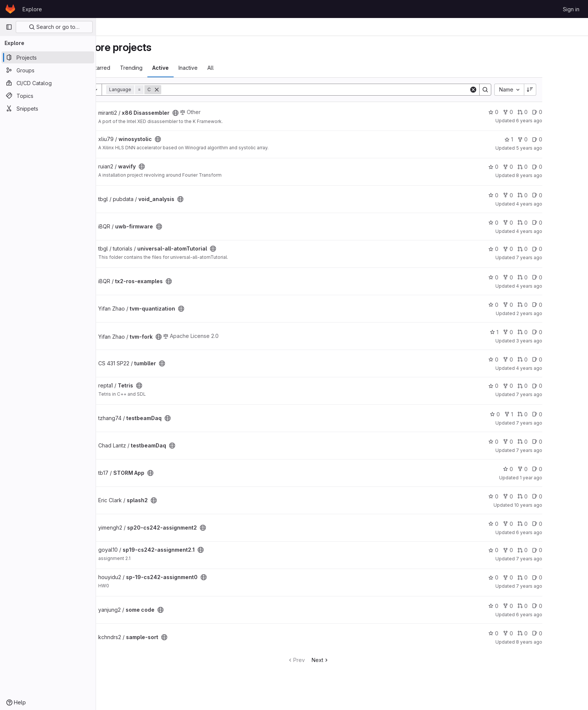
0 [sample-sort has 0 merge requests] (556, 633)
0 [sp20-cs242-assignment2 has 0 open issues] (571, 524)
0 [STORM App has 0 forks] (556, 469)
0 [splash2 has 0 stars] (527, 496)
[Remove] (190, 90)
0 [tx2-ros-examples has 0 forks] (542, 277)
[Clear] (507, 90)
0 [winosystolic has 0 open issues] (571, 139)
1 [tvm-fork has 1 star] (528, 332)
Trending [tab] (165, 68)
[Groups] (48, 70)
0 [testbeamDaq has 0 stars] (529, 414)
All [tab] (244, 68)
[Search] (349, 90)
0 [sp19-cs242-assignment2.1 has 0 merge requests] (556, 550)
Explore (32, 9)
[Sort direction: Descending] (564, 90)
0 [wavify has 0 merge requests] (556, 167)
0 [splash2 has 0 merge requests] (556, 496)
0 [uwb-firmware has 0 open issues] (571, 223)
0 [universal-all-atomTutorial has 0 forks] (542, 249)
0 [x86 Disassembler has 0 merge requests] (556, 112)
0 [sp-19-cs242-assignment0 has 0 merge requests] (556, 577)
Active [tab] (194, 68)
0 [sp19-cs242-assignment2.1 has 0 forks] (542, 550)
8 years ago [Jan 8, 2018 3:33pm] (563, 175)
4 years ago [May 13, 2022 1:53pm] (563, 368)
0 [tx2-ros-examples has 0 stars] (527, 277)
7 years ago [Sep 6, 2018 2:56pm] (563, 394)
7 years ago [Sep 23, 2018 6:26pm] (563, 257)
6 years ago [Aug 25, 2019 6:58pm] (563, 121)
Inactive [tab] (222, 68)
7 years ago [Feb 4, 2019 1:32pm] (563, 586)
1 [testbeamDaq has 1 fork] (542, 414)
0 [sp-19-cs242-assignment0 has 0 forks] (542, 577)
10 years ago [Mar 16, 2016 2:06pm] (562, 505)
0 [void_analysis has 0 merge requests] (556, 195)
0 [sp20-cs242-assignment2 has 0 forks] (542, 524)
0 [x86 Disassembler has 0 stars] (527, 112)
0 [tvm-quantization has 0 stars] (527, 305)
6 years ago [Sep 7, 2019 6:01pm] (563, 615)
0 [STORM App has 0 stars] (542, 469)
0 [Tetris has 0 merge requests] (556, 386)
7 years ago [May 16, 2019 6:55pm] (563, 559)
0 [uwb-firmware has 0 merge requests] (556, 223)
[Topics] (48, 96)
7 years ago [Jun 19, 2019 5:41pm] (563, 450)
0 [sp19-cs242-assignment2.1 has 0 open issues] (571, 550)
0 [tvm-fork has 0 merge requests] (556, 332)
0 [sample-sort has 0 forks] (542, 633)
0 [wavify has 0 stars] (527, 167)
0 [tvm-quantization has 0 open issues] (571, 305)
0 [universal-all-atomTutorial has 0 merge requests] (556, 249)
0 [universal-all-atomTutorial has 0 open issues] (571, 249)
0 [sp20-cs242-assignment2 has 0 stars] (527, 524)
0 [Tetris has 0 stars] (527, 386)
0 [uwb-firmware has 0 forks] (542, 223)
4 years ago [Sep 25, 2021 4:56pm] (563, 231)
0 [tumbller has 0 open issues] (571, 360)
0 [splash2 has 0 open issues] (571, 496)
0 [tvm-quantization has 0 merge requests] (556, 305)
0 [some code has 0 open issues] (571, 606)
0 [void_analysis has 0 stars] (527, 195)
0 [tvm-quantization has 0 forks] (542, 305)
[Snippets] (48, 108)
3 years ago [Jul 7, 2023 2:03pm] (563, 341)
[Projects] (48, 57)
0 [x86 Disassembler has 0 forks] (542, 112)
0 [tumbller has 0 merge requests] (556, 360)
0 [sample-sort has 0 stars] (527, 633)
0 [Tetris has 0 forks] (542, 386)
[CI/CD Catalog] (48, 83)
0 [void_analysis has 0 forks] (542, 195)
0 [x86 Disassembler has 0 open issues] (571, 112)
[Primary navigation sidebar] (9, 27)
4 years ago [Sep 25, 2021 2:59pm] (563, 286)
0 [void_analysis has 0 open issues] (571, 195)
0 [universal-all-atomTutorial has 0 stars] (527, 249)
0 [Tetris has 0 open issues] (571, 386)
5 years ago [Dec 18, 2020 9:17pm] (563, 148)
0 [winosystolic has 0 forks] (556, 139)
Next (354, 660)
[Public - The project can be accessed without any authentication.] (209, 113)
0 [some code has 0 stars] (527, 606)
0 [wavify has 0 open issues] (571, 167)
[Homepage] (10, 9)
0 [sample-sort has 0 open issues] (571, 633)
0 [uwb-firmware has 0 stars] (527, 223)
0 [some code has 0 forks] (542, 606)
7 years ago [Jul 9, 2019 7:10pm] (563, 423)
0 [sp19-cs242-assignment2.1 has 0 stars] (527, 550)
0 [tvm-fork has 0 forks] (542, 332)
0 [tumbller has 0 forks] (542, 360)
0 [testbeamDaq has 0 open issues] (571, 414)
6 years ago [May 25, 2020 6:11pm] (563, 532)
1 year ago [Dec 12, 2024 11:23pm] (565, 478)
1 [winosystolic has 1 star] (542, 139)
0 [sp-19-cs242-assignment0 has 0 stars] (527, 577)
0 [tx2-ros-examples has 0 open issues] (571, 277)
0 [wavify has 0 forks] (542, 167)
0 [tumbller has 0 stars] (527, 360)
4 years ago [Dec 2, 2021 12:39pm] (563, 204)
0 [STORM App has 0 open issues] (571, 469)
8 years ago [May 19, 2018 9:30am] (563, 642)
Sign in (571, 9)
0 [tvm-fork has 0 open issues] (571, 332)
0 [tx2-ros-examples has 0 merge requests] (556, 277)
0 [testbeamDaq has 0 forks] (542, 442)
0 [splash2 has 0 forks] (542, 496)
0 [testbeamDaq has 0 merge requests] (556, 414)
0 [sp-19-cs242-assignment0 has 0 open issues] (571, 577)
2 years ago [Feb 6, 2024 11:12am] (563, 313)
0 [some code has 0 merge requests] (556, 606)
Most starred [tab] (128, 68)
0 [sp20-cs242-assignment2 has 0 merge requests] (556, 524)
